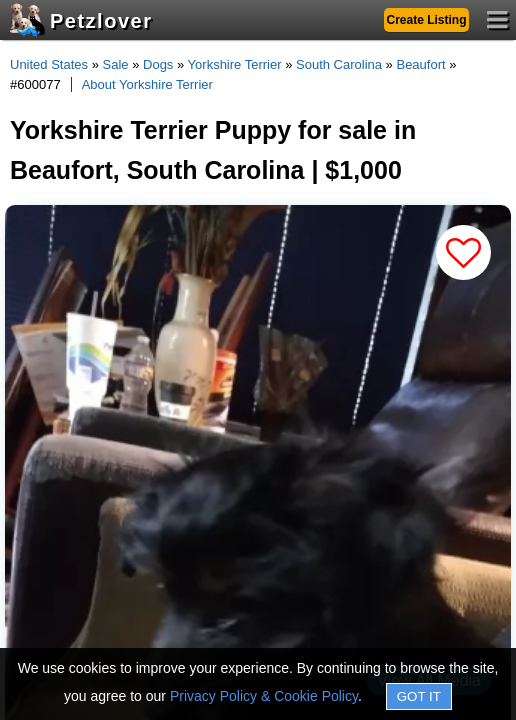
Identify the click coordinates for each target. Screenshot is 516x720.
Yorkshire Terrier (235, 64)
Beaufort (420, 64)
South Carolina (339, 64)
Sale (116, 64)
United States (49, 64)
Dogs (158, 64)
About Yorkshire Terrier (147, 84)
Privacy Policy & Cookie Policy (264, 696)
